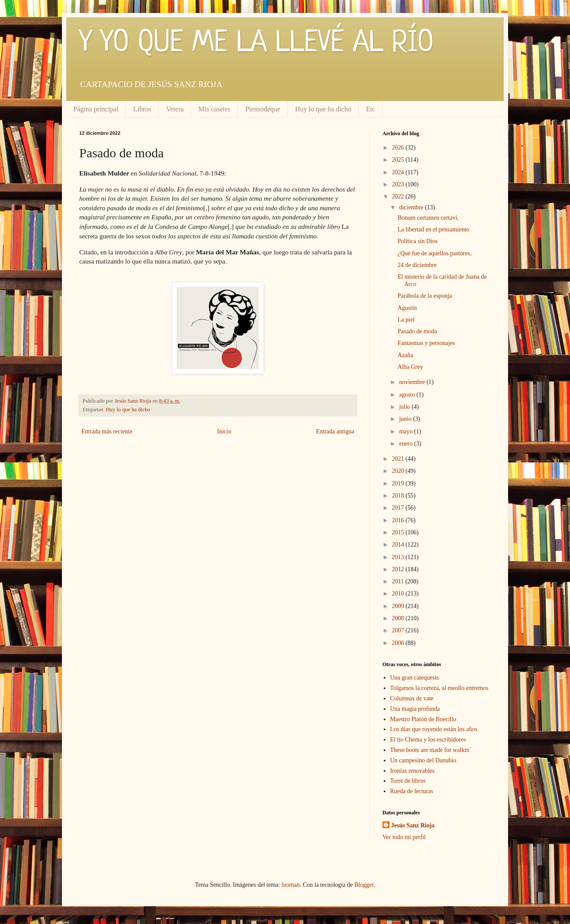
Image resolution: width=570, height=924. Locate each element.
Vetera (175, 109)
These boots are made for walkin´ (431, 750)
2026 (399, 148)
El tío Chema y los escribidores (428, 740)
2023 (399, 184)
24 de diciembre (417, 265)
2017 (399, 508)
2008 (399, 618)
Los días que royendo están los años (434, 729)
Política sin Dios (418, 241)
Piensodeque (263, 109)
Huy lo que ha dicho (323, 109)
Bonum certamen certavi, (428, 218)
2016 (399, 520)
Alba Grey (410, 367)
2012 (399, 569)
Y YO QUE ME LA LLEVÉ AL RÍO (256, 43)
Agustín (407, 308)
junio (406, 419)
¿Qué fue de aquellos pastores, (435, 253)
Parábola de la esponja (425, 296)
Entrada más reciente (107, 431)
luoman (291, 885)
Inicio (224, 431)
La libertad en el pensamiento (434, 229)
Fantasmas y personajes (426, 343)
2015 (399, 532)
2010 (399, 594)
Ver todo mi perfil (404, 837)
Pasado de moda (417, 331)
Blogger (364, 885)
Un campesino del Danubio (423, 760)
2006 (399, 643)
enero (406, 444)
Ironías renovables (413, 771)
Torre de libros (408, 781)
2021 (399, 459)
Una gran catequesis (415, 678)
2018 (399, 496)
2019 (399, 483)
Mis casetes (214, 109)
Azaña (405, 355)
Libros (142, 109)
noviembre (413, 382)
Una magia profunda (415, 709)
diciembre (412, 207)
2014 (399, 545)
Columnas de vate (412, 698)
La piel (406, 320)
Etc (371, 109)
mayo (406, 431)
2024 (399, 172)
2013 (399, 557)
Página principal (96, 109)
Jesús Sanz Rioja (413, 825)
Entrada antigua (335, 431)
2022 (399, 197)
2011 (399, 581)
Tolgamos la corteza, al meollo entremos (439, 688)
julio (405, 407)
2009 (399, 606)
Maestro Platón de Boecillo (423, 719)
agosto (408, 395)
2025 (399, 160)
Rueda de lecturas (412, 791)
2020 (399, 471)
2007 (399, 630)
